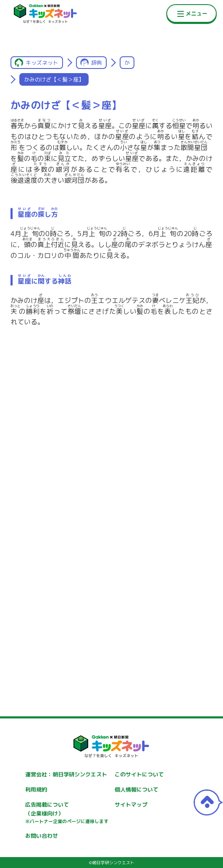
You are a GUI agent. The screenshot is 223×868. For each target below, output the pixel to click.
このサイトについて (139, 774)
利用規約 (36, 789)
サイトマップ (131, 805)
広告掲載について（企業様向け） (67, 813)
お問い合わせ (42, 836)
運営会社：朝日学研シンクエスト (66, 774)
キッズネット (42, 63)
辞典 (97, 63)
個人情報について (136, 789)
